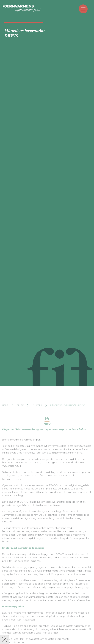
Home (5, 410)
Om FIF (20, 410)
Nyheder (37, 410)
